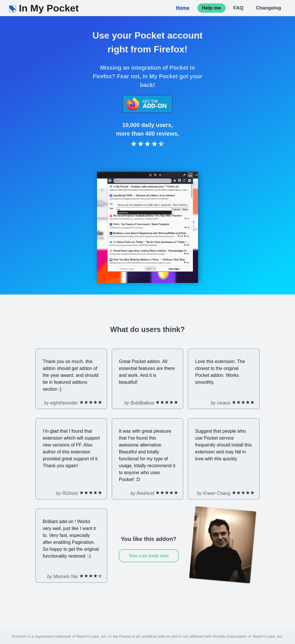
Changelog (268, 8)
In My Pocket (44, 8)
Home (183, 8)
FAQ (238, 8)
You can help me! (149, 556)
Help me (211, 8)
